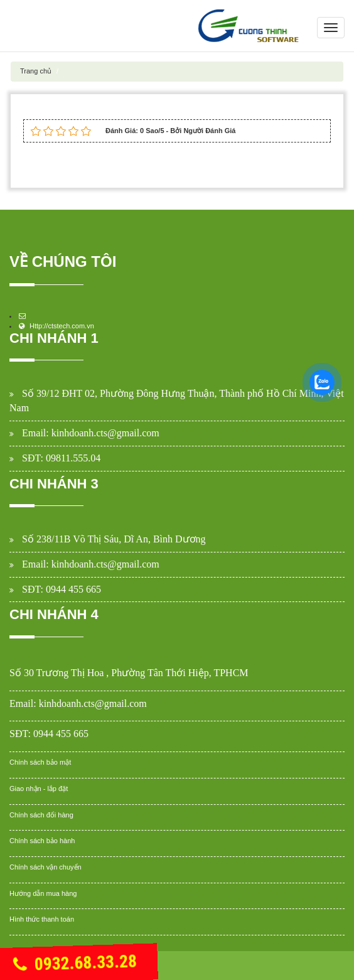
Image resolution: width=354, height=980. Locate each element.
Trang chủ (36, 71)
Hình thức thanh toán (42, 919)
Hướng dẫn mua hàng (43, 893)
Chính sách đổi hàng (41, 815)
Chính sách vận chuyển (46, 867)
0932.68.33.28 (75, 964)
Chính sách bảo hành (42, 841)
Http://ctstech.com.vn (62, 326)
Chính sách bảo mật (40, 762)
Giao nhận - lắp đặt (39, 789)
